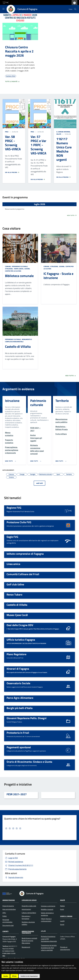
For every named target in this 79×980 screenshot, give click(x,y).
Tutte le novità (12, 81)
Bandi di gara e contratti (29, 938)
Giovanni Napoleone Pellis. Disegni (27, 718)
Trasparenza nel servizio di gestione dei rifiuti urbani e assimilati (49, 948)
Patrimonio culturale (38, 403)
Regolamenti (26, 947)
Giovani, (27, 269)
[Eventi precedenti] (4, 204)
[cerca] (75, 9)
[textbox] (39, 828)
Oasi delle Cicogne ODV (20, 625)
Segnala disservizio (16, 877)
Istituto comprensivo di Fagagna (25, 554)
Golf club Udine (15, 584)
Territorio (62, 401)
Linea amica (13, 564)
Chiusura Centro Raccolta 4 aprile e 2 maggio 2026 (19, 51)
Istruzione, (9, 269)
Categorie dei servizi (29, 900)
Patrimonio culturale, (20, 266)
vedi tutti (39, 483)
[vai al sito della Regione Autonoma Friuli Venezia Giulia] (5, 2)
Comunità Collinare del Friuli (23, 574)
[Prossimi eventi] (75, 204)
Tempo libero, (19, 269)
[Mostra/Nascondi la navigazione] (3, 9)
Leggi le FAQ (13, 858)
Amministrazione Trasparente (28, 932)
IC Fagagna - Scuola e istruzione (58, 276)
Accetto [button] (6, 976)
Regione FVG (14, 508)
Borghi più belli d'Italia (20, 708)
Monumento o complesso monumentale (18, 340)
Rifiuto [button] (14, 976)
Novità (62, 900)
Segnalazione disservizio (49, 941)
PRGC (7, 132)
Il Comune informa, (64, 132)
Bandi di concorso (27, 941)
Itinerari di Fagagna (18, 669)
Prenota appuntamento (17, 869)
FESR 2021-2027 (17, 794)
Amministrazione (9, 900)
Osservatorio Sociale (18, 683)
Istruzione (12, 401)
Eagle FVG (12, 537)
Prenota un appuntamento (65, 948)
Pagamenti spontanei (19, 747)
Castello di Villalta (18, 346)
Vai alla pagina (12, 172)
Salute (59, 134)
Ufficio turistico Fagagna (21, 640)
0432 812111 (21, 865)
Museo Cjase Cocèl (17, 615)
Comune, (8, 266)
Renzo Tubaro (14, 594)
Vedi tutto (72, 215)
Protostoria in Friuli (18, 733)
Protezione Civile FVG (19, 522)
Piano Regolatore (16, 654)
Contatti (5, 931)
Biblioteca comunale (19, 276)
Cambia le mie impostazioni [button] (29, 976)
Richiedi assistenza (16, 862)
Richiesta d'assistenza (48, 936)
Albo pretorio (26, 943)
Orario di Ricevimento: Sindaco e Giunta (29, 762)
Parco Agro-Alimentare (20, 698)
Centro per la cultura (13, 271)
